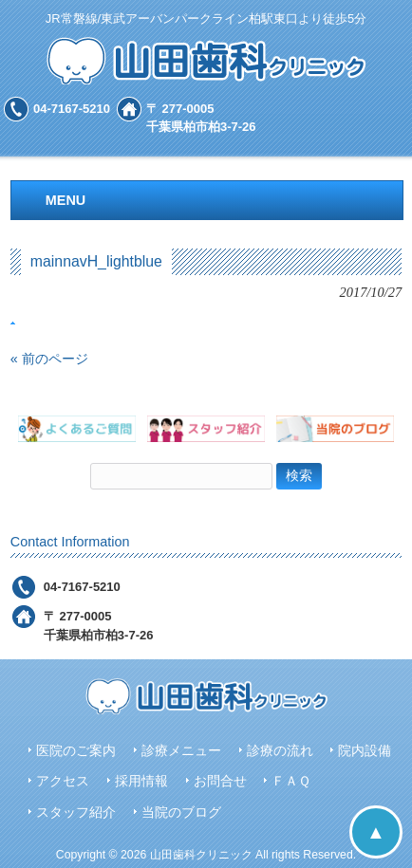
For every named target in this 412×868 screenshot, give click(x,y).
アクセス (63, 781)
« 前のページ (49, 359)
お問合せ (220, 781)
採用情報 (141, 781)
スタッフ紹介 (76, 813)
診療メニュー (181, 751)
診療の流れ (280, 751)
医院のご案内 (76, 751)
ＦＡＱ (291, 781)
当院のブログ (181, 813)
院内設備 (365, 751)
